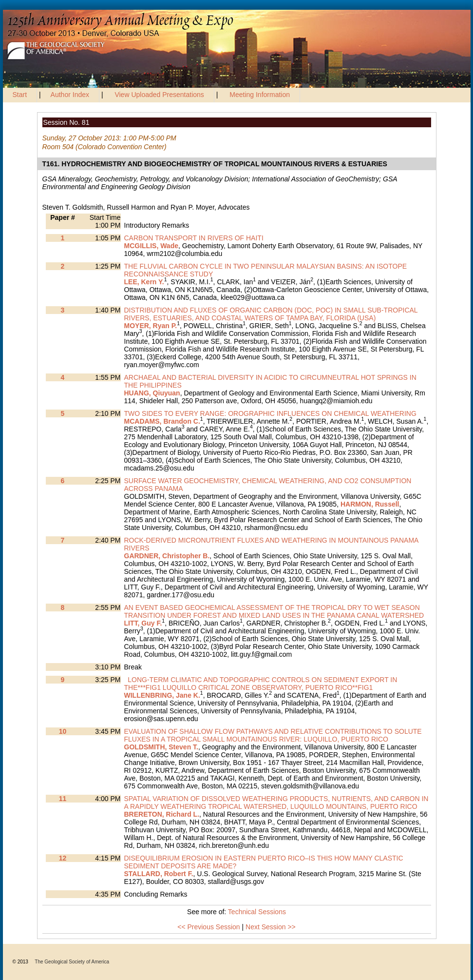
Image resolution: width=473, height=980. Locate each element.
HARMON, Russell (370, 504)
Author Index (70, 95)
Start (20, 95)
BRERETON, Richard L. (162, 814)
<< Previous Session (208, 927)
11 (63, 799)
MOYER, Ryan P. (151, 326)
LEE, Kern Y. (144, 282)
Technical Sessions (257, 912)
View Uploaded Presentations (159, 95)
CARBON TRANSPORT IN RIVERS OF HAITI (194, 238)
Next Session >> (271, 927)
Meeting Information (260, 95)
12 (63, 858)
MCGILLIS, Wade (151, 246)
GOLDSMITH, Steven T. (161, 747)
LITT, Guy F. (143, 623)
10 (63, 731)
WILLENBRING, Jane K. (162, 695)
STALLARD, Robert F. (159, 874)
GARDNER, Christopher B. (167, 556)
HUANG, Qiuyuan (152, 393)
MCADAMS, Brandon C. (162, 421)
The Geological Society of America (72, 962)
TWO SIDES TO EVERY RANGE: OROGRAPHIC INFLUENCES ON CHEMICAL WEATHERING (270, 413)
